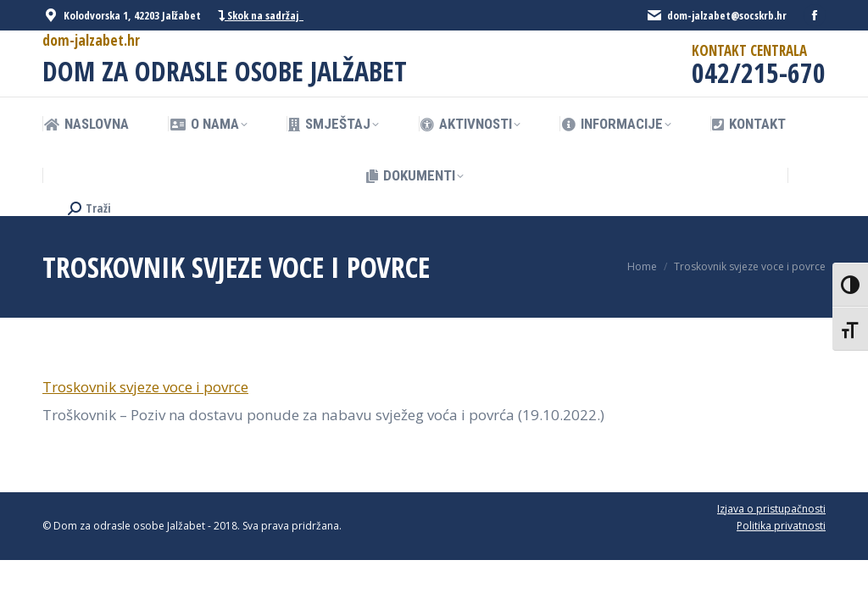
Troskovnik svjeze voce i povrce (145, 387)
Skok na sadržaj (261, 16)
